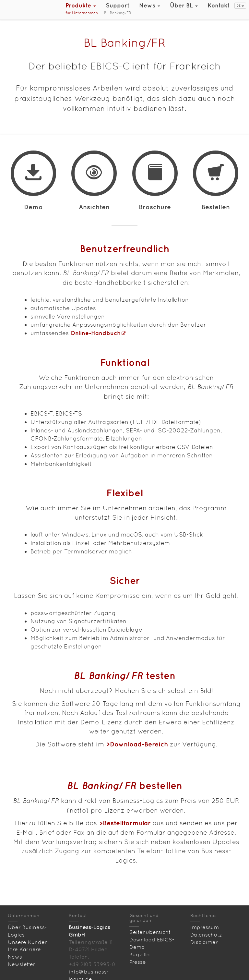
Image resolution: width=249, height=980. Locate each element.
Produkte (81, 5)
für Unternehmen (82, 13)
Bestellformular (127, 823)
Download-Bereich (139, 744)
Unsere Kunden (28, 942)
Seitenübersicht (150, 932)
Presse (138, 962)
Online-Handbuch (95, 333)
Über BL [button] (184, 5)
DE (240, 6)
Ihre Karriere (24, 949)
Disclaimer (204, 942)
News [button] (150, 5)
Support (118, 5)
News (15, 957)
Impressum (205, 927)
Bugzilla (140, 955)
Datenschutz (206, 935)
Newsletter (22, 964)
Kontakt (219, 5)
